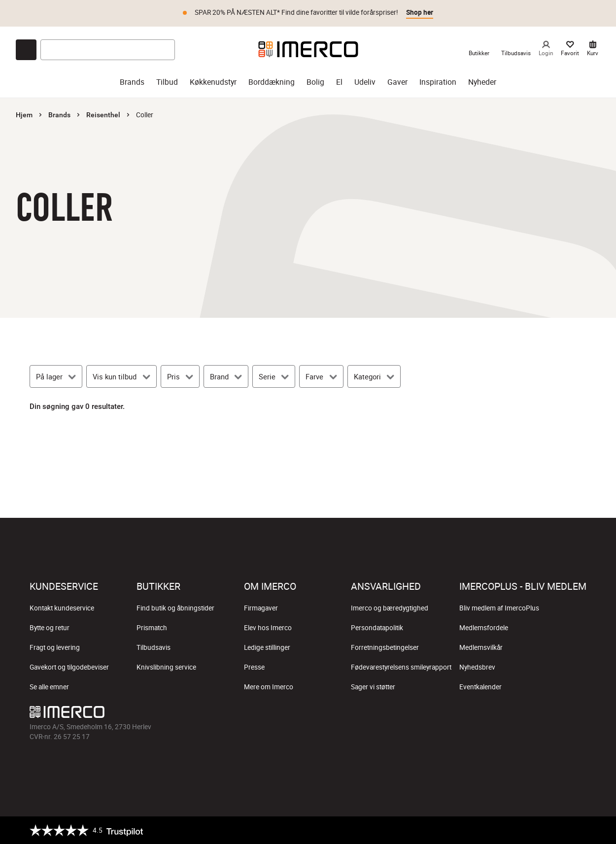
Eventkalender (480, 687)
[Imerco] (308, 49)
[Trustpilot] (86, 830)
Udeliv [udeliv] (365, 82)
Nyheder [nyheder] (482, 82)
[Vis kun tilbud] (121, 376)
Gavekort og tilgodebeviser (69, 667)
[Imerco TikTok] (531, 714)
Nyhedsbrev (477, 667)
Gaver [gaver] (397, 82)
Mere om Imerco (269, 687)
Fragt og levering (55, 647)
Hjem (24, 115)
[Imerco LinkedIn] (579, 714)
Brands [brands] (132, 82)
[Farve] (321, 376)
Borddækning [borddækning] (272, 82)
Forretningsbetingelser (385, 647)
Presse (254, 667)
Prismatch (152, 628)
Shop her (420, 12)
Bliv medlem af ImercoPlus (499, 608)
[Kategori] (374, 376)
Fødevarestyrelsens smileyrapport (401, 667)
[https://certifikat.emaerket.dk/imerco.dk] (578, 830)
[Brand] (226, 376)
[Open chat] (26, 50)
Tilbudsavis (154, 647)
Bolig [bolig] (315, 82)
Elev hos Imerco (268, 628)
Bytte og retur (50, 628)
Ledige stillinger (267, 647)
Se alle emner (49, 687)
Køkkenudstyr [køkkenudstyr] (213, 82)
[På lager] (56, 376)
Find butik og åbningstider (175, 608)
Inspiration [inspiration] (438, 82)
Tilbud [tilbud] (167, 82)
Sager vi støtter (373, 687)
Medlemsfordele (484, 628)
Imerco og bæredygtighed (390, 608)
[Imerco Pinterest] (555, 714)
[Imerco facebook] (484, 714)
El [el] (339, 82)
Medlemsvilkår (481, 647)
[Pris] (180, 376)
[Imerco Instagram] (508, 714)
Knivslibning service (166, 667)
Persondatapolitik (377, 628)
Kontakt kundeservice (62, 608)
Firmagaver (261, 608)
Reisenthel (103, 115)
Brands (59, 115)
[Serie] (274, 376)
